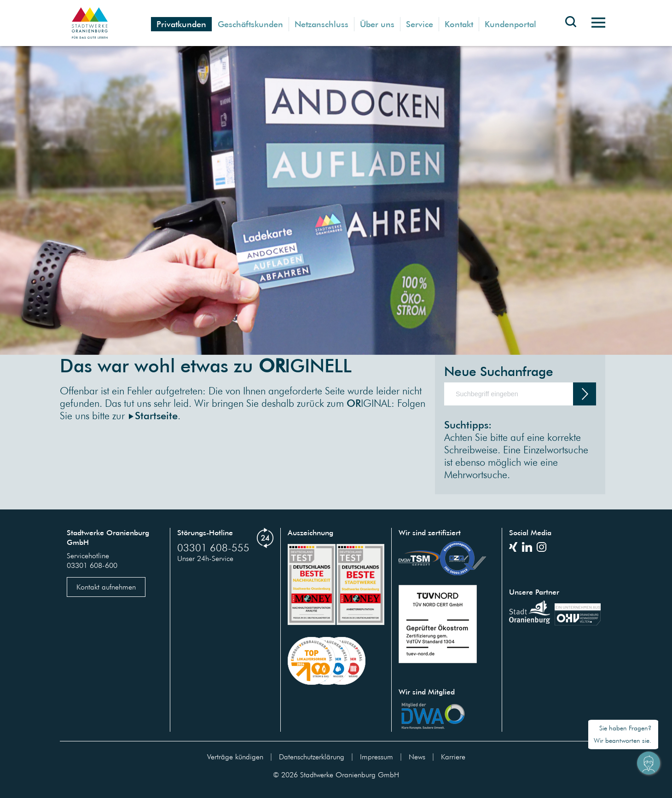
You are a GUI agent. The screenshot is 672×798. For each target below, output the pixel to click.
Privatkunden (181, 24)
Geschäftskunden (250, 24)
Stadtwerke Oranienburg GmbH (350, 775)
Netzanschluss (322, 24)
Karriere (453, 757)
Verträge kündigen (235, 757)
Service (420, 24)
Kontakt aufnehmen (106, 587)
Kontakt (459, 24)
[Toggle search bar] (571, 29)
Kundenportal (510, 24)
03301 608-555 (213, 547)
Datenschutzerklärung (312, 757)
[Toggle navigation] (595, 23)
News (417, 757)
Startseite (156, 415)
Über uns (377, 24)
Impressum (377, 757)
